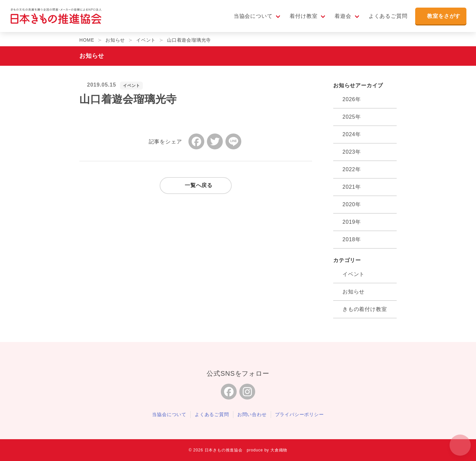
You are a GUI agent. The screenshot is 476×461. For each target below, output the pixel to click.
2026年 (352, 99)
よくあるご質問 (387, 17)
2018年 (352, 239)
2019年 (352, 222)
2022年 (352, 169)
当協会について (252, 17)
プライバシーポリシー (299, 414)
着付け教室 (302, 17)
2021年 (352, 187)
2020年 (352, 204)
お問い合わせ (252, 414)
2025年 (352, 117)
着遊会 (342, 17)
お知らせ (354, 292)
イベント (131, 86)
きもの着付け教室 (365, 309)
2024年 (352, 134)
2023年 (352, 152)
